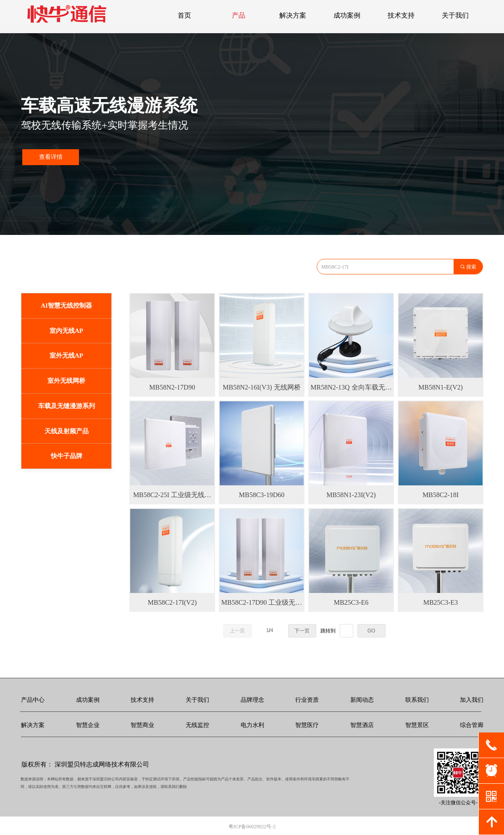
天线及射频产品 (67, 431)
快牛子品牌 (67, 456)
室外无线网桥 (66, 381)
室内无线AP (66, 331)
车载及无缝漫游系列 (67, 406)
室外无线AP (66, 356)
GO (371, 631)
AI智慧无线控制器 (66, 306)
